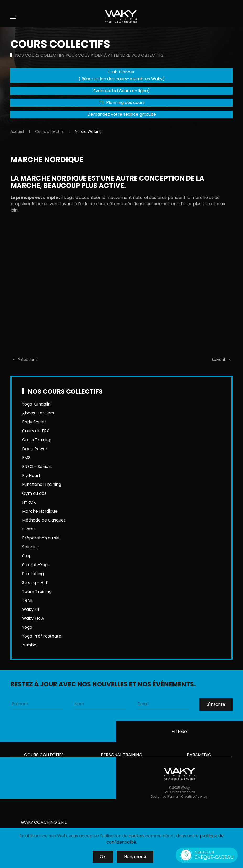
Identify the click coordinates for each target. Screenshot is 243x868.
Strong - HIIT (35, 583)
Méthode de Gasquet (44, 520)
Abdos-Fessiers (38, 413)
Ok (103, 857)
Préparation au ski (41, 538)
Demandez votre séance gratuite (122, 114)
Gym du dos (34, 493)
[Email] (163, 704)
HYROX (29, 502)
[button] (13, 17)
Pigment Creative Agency (187, 802)
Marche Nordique (40, 511)
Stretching (33, 574)
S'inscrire (216, 704)
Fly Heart (31, 475)
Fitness (180, 733)
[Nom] (100, 704)
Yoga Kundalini (37, 404)
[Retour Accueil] (122, 17)
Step (27, 556)
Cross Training (37, 440)
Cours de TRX (36, 431)
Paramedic (199, 757)
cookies (137, 836)
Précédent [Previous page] (25, 360)
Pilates (29, 529)
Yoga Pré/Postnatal (42, 636)
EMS (26, 458)
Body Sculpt (34, 422)
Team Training (37, 591)
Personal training (122, 757)
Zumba (29, 645)
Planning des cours (121, 102)
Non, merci (135, 857)
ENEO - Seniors (37, 467)
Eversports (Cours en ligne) (122, 91)
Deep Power (35, 449)
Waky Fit (31, 609)
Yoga (27, 627)
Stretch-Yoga (36, 565)
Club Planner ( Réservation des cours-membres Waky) (122, 75)
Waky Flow (33, 618)
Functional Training (42, 484)
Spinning (31, 547)
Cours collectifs (44, 757)
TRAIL (28, 600)
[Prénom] (37, 704)
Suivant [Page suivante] (221, 360)
